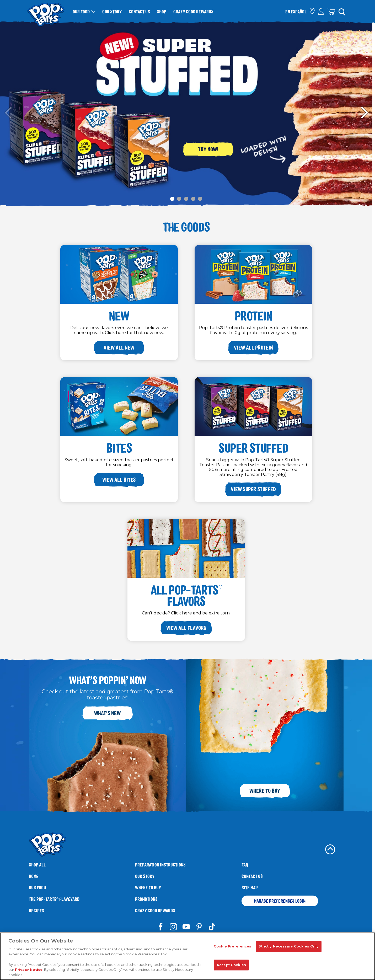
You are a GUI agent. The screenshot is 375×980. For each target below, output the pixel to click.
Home (34, 876)
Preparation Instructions (160, 865)
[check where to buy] (312, 12)
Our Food (81, 12)
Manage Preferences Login (280, 901)
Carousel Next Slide (365, 113)
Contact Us (139, 12)
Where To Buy (148, 888)
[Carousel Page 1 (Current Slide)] (172, 199)
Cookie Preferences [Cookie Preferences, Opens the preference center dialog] (232, 949)
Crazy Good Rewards (193, 12)
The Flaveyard (54, 899)
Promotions (146, 899)
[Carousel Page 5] (200, 199)
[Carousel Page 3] (186, 199)
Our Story (112, 12)
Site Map (250, 888)
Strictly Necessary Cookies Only (289, 949)
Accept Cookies (231, 967)
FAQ (245, 865)
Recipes (36, 911)
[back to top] (330, 849)
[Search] (342, 12)
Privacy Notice (29, 972)
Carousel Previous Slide (8, 113)
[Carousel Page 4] (193, 199)
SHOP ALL (37, 865)
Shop (162, 12)
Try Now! (208, 149)
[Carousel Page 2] (179, 199)
